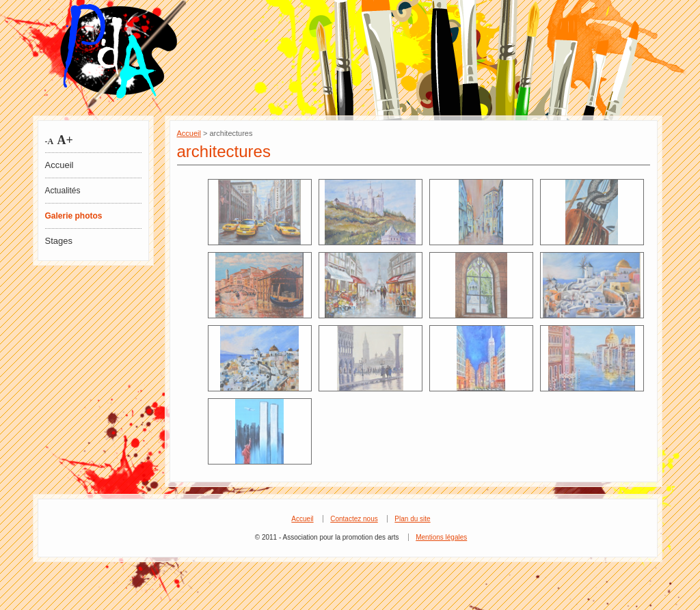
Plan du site (412, 519)
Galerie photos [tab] (74, 216)
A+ (64, 140)
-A (50, 141)
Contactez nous (354, 519)
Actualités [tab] (63, 191)
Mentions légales (441, 537)
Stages (59, 241)
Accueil (59, 165)
